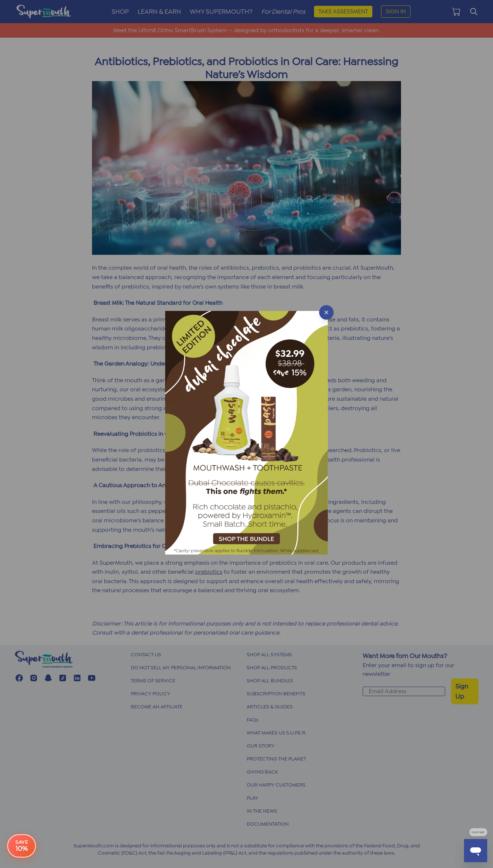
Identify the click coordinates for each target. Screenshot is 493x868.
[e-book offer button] (22, 849)
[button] (246, 434)
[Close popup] (326, 312)
